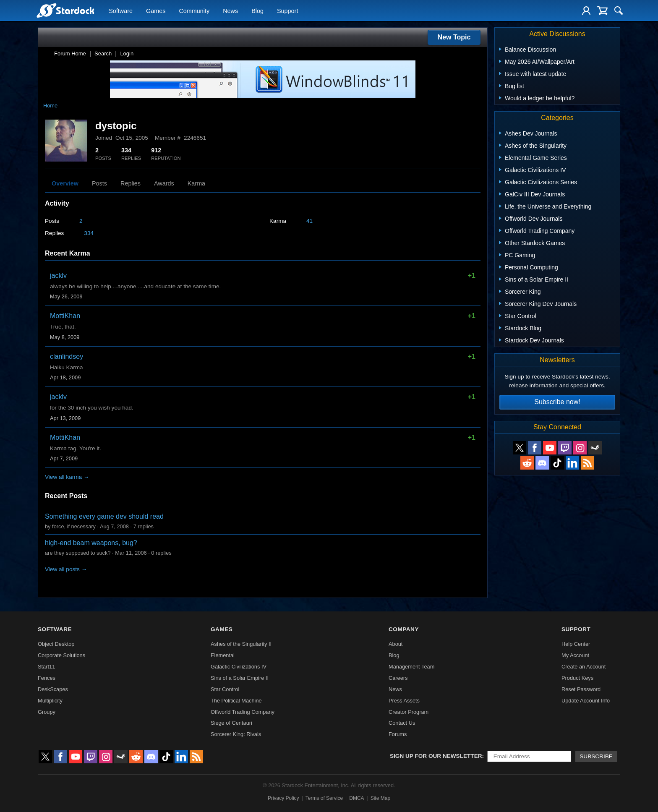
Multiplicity (50, 701)
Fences (47, 678)
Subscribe (596, 756)
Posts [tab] (99, 183)
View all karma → (67, 477)
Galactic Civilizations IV (239, 667)
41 (309, 221)
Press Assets (404, 701)
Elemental (223, 655)
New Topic (454, 37)
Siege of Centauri (231, 723)
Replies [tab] (131, 183)
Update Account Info (586, 701)
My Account (575, 655)
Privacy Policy (283, 798)
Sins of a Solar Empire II (240, 678)
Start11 (46, 667)
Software (121, 11)
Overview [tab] (65, 183)
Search (103, 54)
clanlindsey (67, 356)
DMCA (356, 798)
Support (287, 11)
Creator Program (409, 712)
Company (404, 629)
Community (194, 11)
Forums (398, 734)
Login (127, 54)
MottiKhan (65, 316)
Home (50, 106)
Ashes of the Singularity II (241, 644)
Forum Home (70, 54)
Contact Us (402, 723)
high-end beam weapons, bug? (91, 543)
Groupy (47, 712)
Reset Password (581, 689)
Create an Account (584, 667)
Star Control (225, 689)
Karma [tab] (196, 183)
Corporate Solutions (61, 655)
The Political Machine (236, 701)
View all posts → (66, 569)
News (230, 11)
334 (89, 233)
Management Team (411, 667)
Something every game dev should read (104, 516)
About (396, 644)
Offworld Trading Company (243, 712)
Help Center (576, 644)
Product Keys (577, 678)
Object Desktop (56, 644)
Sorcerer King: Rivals (236, 734)
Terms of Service (324, 798)
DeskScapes (53, 689)
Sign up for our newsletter (436, 756)
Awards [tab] (164, 183)
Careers (398, 678)
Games (156, 11)
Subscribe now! (557, 402)
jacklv (58, 275)
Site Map (380, 798)
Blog (257, 11)
